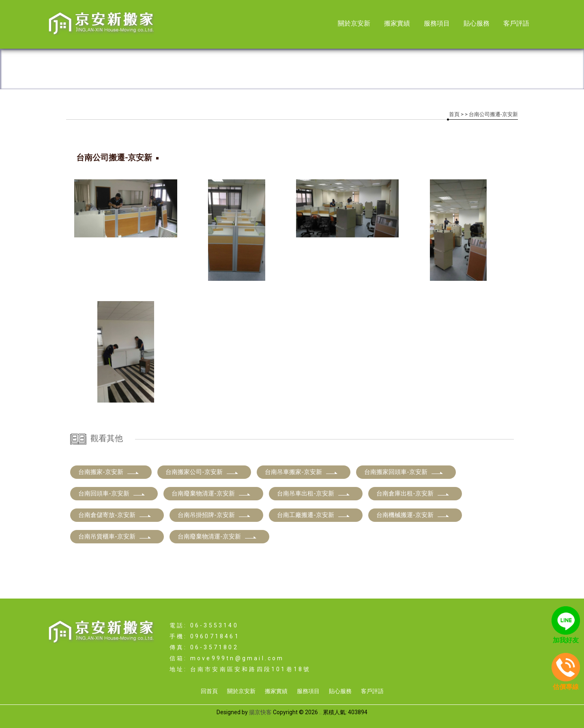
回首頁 (209, 691)
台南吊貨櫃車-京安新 (115, 536)
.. (320, 712)
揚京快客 (260, 712)
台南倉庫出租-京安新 (413, 493)
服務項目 (437, 23)
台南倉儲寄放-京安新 (115, 515)
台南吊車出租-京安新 (314, 493)
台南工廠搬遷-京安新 (314, 515)
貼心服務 (477, 23)
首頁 (454, 114)
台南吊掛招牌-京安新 (214, 515)
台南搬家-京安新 (109, 472)
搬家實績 (397, 23)
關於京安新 (354, 23)
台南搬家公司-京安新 (202, 472)
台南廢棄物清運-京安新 (211, 493)
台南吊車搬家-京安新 (302, 472)
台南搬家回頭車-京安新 (404, 472)
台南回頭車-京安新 (112, 493)
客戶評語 (516, 23)
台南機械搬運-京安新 (413, 515)
